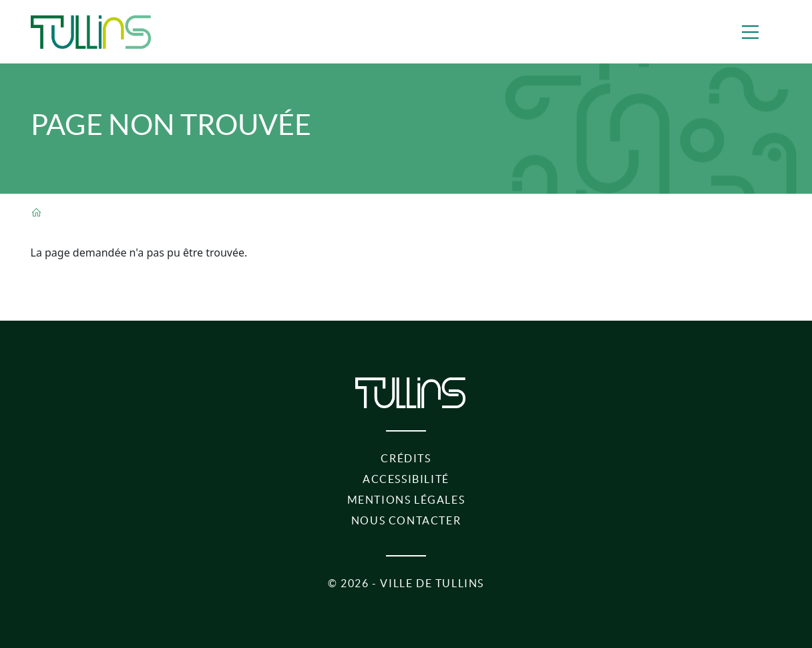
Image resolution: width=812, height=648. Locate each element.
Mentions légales (406, 500)
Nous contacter (406, 520)
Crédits (406, 458)
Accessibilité (406, 479)
